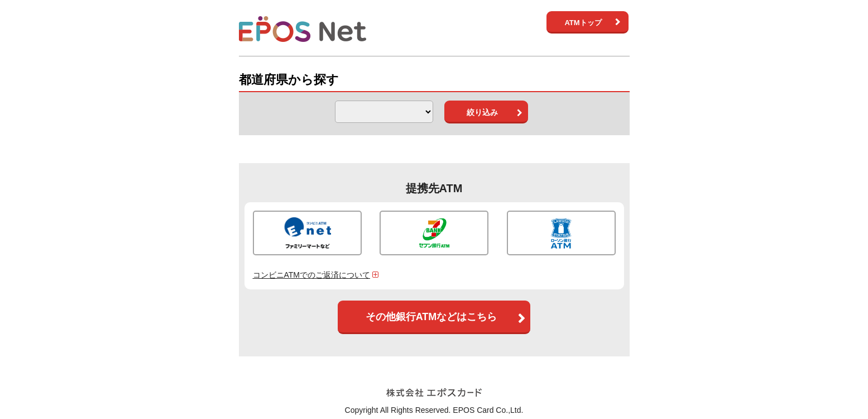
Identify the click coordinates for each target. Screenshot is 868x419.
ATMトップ (583, 23)
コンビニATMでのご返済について (317, 275)
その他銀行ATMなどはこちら (431, 317)
